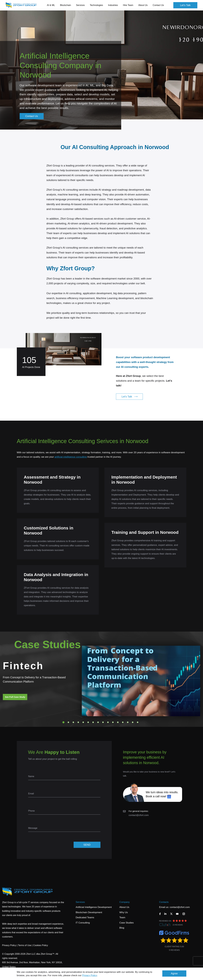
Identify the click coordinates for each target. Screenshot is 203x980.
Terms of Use (25, 945)
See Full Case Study (15, 697)
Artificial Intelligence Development (94, 907)
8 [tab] (98, 722)
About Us (124, 907)
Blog (122, 928)
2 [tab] (68, 722)
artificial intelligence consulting (71, 457)
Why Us (124, 912)
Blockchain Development (89, 912)
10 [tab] (108, 722)
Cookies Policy (41, 945)
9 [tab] (103, 722)
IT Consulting (83, 923)
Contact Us (158, 5)
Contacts (164, 902)
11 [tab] (113, 722)
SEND (87, 845)
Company (125, 902)
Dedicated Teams (85, 917)
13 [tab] (123, 722)
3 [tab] (73, 722)
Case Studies (127, 923)
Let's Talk (185, 5)
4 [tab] (78, 722)
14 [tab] (128, 722)
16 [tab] (138, 722)
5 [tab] (83, 722)
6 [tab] (88, 722)
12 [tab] (118, 722)
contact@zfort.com (139, 815)
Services (80, 902)
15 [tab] (133, 722)
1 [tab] (63, 722)
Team (122, 917)
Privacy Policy (90, 975)
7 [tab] (93, 722)
